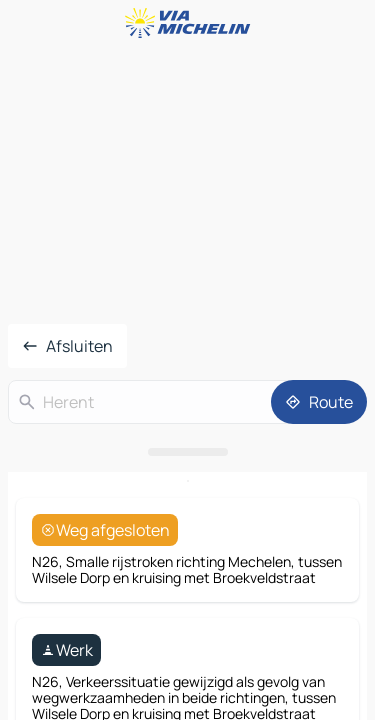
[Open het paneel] (187, 452)
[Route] (319, 402)
